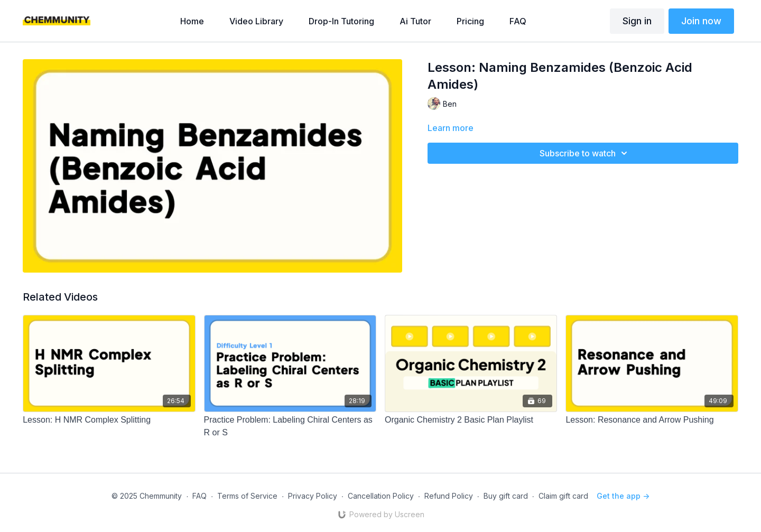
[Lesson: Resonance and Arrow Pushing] (652, 420)
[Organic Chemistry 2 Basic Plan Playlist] (471, 420)
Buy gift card (506, 496)
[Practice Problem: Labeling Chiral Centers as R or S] (290, 426)
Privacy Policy (313, 496)
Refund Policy (449, 496)
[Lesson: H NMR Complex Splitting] (109, 420)
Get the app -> (623, 496)
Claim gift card (563, 496)
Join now (701, 21)
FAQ (199, 496)
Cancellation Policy (381, 496)
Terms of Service (247, 496)
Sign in (637, 21)
